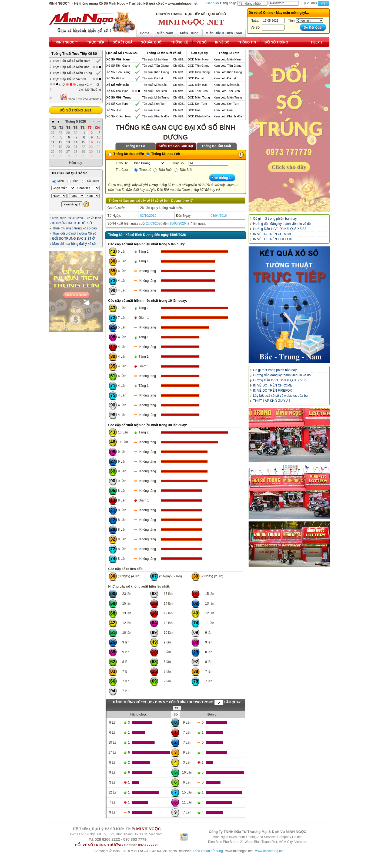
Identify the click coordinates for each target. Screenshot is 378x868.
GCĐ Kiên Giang (199, 72)
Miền (58, 181)
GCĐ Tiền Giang (198, 66)
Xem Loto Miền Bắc (227, 85)
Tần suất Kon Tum (154, 104)
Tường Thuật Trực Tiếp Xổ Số (74, 54)
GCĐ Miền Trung (199, 97)
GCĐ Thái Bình (198, 91)
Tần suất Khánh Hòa (155, 116)
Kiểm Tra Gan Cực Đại (176, 146)
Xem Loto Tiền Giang (228, 66)
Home (145, 33)
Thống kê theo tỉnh (163, 154)
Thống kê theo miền (126, 154)
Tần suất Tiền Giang (155, 66)
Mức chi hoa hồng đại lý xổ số (74, 244)
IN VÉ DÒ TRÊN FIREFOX (273, 239)
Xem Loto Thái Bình (227, 91)
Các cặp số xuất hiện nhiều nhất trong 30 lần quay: (148, 425)
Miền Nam (165, 33)
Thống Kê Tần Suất (216, 146)
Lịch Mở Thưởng (90, 90)
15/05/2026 (178, 223)
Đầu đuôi (90, 181)
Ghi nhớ (309, 3)
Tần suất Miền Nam (155, 59)
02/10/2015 (148, 216)
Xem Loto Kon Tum (226, 104)
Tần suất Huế (151, 110)
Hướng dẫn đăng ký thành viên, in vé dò (282, 224)
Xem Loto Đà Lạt (225, 78)
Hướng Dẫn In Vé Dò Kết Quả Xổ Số (280, 229)
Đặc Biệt (183, 170)
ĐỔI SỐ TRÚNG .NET (75, 110)
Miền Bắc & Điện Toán (224, 33)
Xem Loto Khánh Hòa (228, 116)
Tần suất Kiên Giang (155, 72)
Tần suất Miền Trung (155, 97)
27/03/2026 (154, 223)
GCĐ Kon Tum (197, 104)
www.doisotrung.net (270, 851)
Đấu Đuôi (163, 170)
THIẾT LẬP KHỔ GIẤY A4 (272, 401)
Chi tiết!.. (179, 59)
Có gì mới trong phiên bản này (275, 219)
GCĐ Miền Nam (198, 59)
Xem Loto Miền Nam (227, 59)
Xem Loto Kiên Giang (228, 72)
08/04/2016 (219, 216)
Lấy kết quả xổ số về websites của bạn (281, 396)
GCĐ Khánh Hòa (199, 116)
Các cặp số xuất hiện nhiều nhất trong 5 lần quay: (147, 244)
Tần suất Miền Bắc (154, 85)
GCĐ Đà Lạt (196, 78)
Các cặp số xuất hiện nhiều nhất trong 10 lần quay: (148, 301)
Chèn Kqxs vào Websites (81, 97)
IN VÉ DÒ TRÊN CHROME (273, 234)
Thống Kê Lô (135, 146)
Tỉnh (73, 181)
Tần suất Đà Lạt (152, 78)
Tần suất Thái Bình (154, 91)
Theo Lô (143, 170)
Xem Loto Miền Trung (228, 97)
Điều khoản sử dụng (208, 851)
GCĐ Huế (194, 110)
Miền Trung (189, 33)
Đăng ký (213, 3)
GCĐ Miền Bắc (197, 85)
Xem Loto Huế (223, 110)
